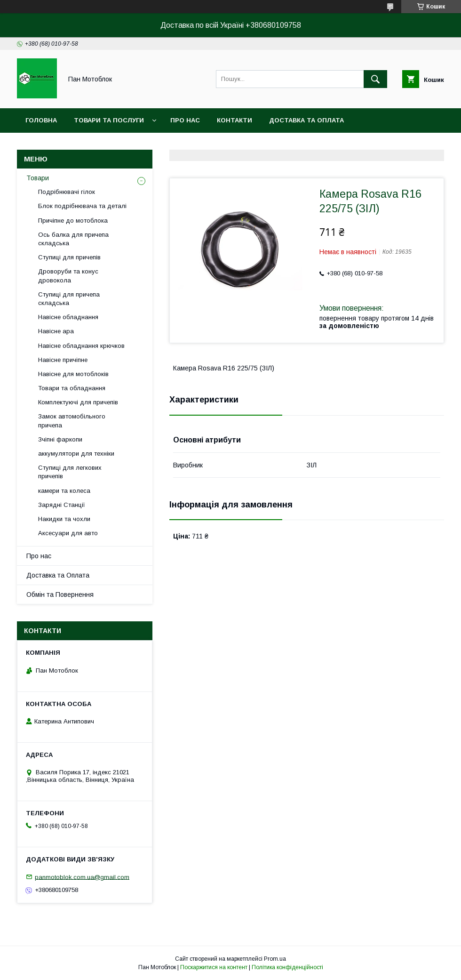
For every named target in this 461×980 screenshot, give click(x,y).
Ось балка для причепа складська (73, 239)
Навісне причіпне (63, 360)
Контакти (234, 120)
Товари (38, 178)
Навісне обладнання (68, 317)
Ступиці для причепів (69, 257)
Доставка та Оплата (58, 575)
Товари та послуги (109, 120)
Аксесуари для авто (68, 533)
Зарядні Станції (62, 505)
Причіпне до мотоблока (73, 221)
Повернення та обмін (65, 145)
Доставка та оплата (306, 120)
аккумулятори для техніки (76, 454)
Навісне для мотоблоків (73, 374)
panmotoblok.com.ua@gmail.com (82, 877)
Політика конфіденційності (287, 967)
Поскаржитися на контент (214, 967)
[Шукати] (375, 79)
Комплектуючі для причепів (78, 402)
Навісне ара (56, 331)
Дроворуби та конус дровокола (68, 276)
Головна (41, 120)
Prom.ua (275, 959)
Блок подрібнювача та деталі (82, 206)
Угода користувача (281, 145)
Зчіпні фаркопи (60, 439)
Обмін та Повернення (60, 594)
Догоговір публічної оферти (175, 145)
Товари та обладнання (72, 388)
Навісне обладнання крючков (81, 346)
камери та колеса (64, 491)
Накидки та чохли (64, 519)
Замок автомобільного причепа (72, 421)
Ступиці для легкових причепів (70, 472)
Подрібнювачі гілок (67, 192)
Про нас (185, 120)
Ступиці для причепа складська (69, 299)
